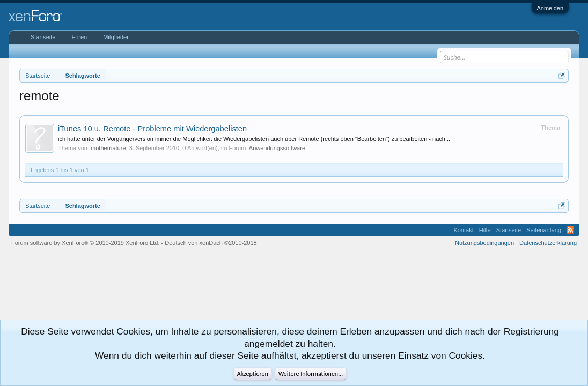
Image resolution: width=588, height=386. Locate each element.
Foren (79, 37)
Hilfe (485, 230)
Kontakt (463, 230)
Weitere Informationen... (311, 374)
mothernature (108, 148)
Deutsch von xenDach (211, 243)
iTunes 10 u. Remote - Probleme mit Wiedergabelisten (152, 129)
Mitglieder (116, 37)
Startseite (43, 37)
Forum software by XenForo (86, 243)
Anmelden (550, 8)
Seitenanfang (544, 230)
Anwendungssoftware (277, 148)
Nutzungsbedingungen (484, 243)
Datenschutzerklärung (548, 243)
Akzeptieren (253, 374)
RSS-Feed (570, 230)
